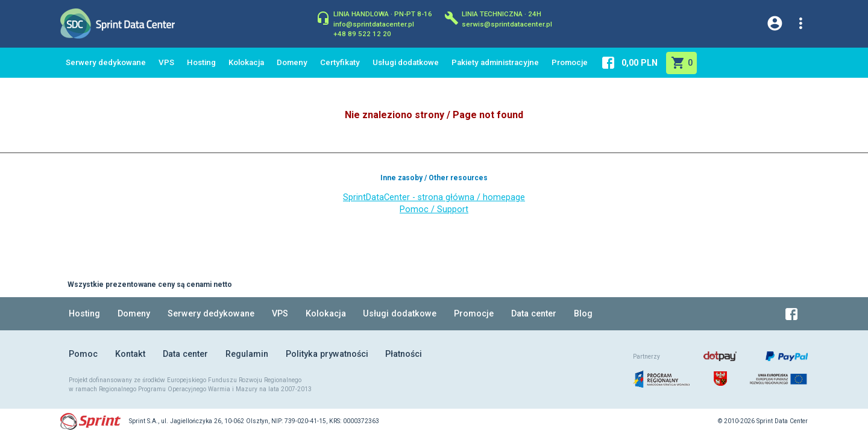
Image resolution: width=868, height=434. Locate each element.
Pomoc (83, 354)
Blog (583, 314)
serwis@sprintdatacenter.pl (507, 24)
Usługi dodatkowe (406, 62)
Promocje (570, 62)
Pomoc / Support (434, 209)
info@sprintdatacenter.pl (374, 24)
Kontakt (130, 354)
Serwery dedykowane (106, 62)
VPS (166, 62)
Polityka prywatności (327, 354)
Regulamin (247, 354)
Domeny (292, 62)
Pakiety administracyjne (495, 62)
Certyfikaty (340, 62)
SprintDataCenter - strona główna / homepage (434, 197)
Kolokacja (246, 62)
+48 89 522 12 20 (362, 33)
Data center (534, 314)
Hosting (201, 62)
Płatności (404, 354)
